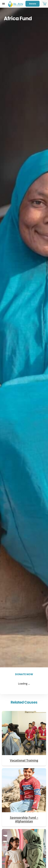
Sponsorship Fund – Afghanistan (24, 819)
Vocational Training (24, 760)
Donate (33, 4)
